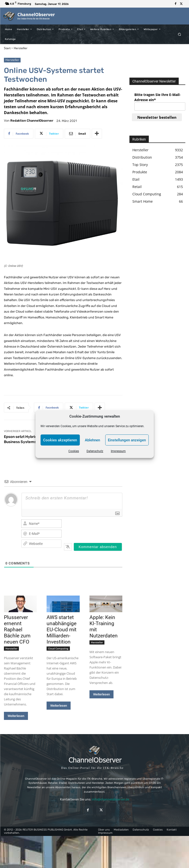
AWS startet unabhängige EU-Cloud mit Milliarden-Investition (62, 630)
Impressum (118, 451)
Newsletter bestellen (157, 117)
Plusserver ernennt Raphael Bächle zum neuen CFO (17, 630)
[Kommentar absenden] (98, 547)
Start (7, 48)
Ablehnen (92, 440)
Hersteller (21, 48)
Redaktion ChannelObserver (32, 121)
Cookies (74, 451)
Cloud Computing (58, 648)
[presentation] (99, 528)
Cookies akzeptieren (60, 440)
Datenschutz (95, 451)
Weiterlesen (16, 716)
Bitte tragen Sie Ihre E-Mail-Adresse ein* (157, 97)
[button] (179, 34)
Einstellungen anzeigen (127, 440)
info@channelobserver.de (111, 799)
